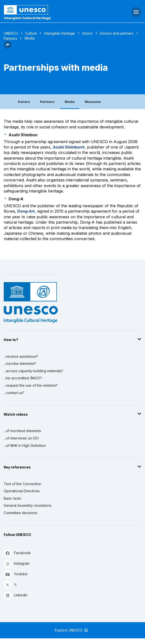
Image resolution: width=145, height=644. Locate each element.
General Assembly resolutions (28, 505)
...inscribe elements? (20, 363)
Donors (24, 102)
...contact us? (14, 393)
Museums (93, 102)
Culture (31, 33)
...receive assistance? (21, 356)
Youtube (16, 574)
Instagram (17, 564)
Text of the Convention (22, 484)
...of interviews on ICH (21, 438)
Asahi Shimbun (67, 147)
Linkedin (16, 595)
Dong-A (25, 211)
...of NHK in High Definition (25, 445)
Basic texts (12, 498)
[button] (8, 47)
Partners (10, 38)
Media (70, 102)
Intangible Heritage (60, 33)
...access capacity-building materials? (33, 371)
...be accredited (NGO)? (23, 378)
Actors (87, 33)
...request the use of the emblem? (31, 385)
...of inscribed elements (22, 431)
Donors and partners (117, 33)
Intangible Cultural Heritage (27, 18)
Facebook (17, 553)
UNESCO (11, 33)
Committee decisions (21, 513)
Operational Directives (22, 491)
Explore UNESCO (72, 630)
